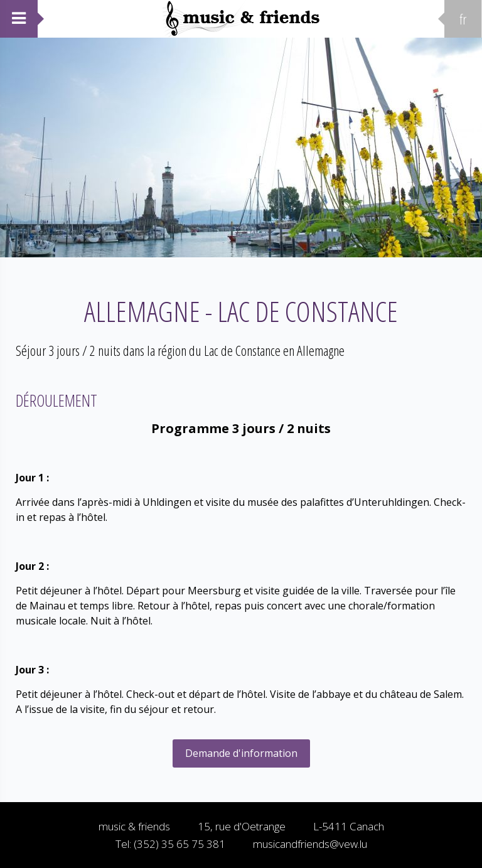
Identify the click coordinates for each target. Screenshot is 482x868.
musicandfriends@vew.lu (310, 844)
